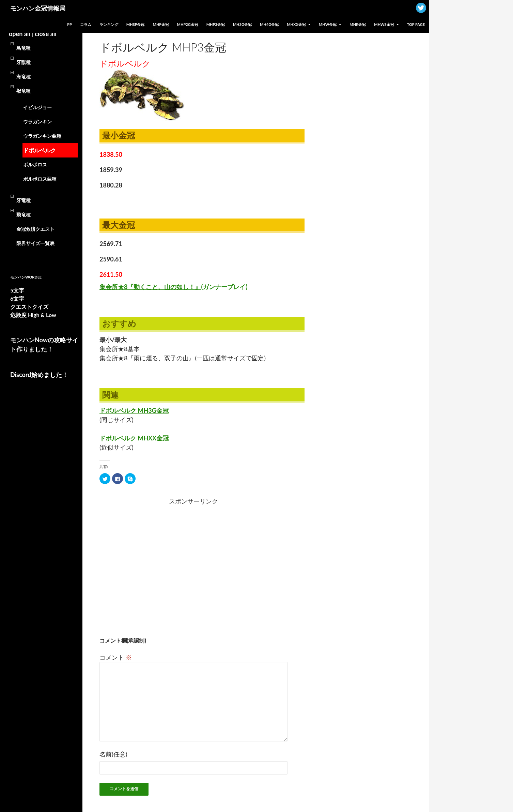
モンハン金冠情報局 (38, 8)
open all (20, 34)
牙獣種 (24, 62)
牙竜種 (24, 200)
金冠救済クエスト (35, 229)
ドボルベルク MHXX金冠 (134, 438)
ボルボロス (35, 164)
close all (45, 34)
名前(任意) (113, 754)
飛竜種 (24, 215)
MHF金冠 (161, 24)
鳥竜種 (24, 48)
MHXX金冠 (296, 24)
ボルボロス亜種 (40, 179)
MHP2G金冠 (188, 24)
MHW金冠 (328, 24)
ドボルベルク (40, 150)
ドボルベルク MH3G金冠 (134, 410)
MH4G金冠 (269, 24)
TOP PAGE (416, 24)
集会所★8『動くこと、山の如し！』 (173, 287)
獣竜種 (24, 91)
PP (69, 24)
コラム (86, 24)
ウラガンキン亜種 (42, 136)
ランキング (109, 24)
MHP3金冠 (216, 24)
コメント (116, 657)
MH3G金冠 (242, 24)
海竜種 (24, 77)
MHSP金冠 (136, 24)
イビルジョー (37, 107)
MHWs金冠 (384, 24)
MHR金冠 (358, 24)
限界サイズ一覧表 (35, 243)
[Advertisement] (140, 562)
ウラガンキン (37, 122)
